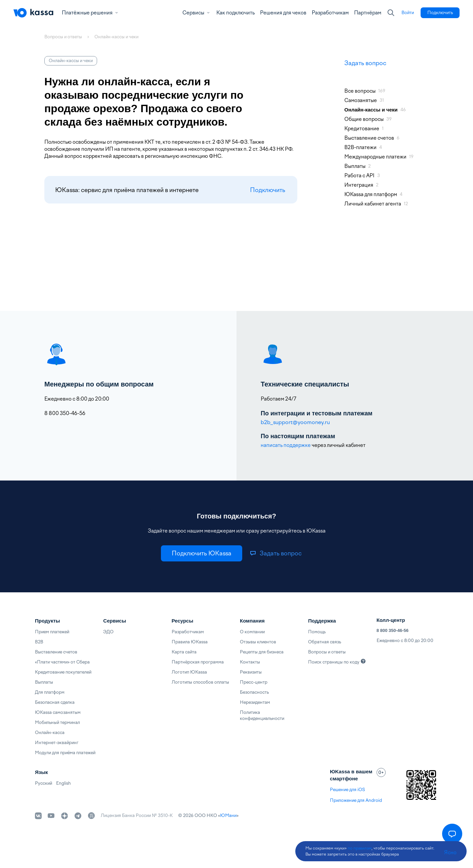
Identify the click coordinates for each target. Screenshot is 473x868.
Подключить (268, 190)
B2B (39, 642)
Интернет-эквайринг (57, 743)
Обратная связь (325, 642)
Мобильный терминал (57, 722)
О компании (252, 632)
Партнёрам (368, 13)
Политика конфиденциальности (262, 715)
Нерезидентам (255, 702)
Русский (44, 783)
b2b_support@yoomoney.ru (295, 422)
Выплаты (44, 682)
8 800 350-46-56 (393, 630)
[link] (408, 13)
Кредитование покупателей (63, 672)
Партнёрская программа (198, 662)
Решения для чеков (283, 13)
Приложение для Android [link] (356, 800)
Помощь (317, 632)
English (63, 783)
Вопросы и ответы (327, 652)
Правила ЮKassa (190, 642)
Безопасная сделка (55, 702)
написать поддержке (286, 445)
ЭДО (108, 632)
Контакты (250, 662)
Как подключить (235, 13)
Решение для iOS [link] (347, 790)
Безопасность (254, 692)
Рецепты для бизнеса (262, 652)
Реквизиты (251, 672)
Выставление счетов (56, 652)
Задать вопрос (365, 63)
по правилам (360, 848)
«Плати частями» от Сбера (62, 662)
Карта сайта (184, 652)
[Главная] (34, 13)
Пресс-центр (254, 682)
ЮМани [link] (228, 815)
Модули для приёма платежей (65, 753)
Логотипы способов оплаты (200, 682)
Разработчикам (330, 13)
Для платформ (50, 692)
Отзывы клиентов (258, 642)
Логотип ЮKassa (189, 672)
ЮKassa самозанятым (58, 712)
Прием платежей (52, 632)
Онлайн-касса (50, 733)
